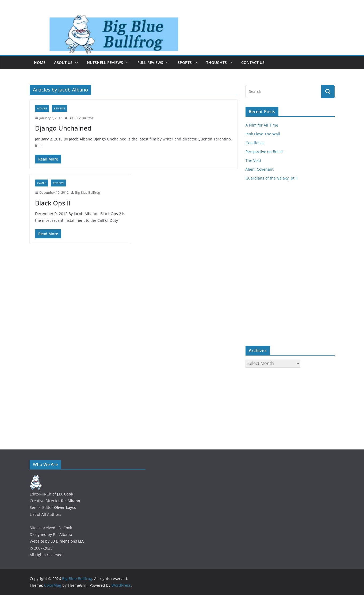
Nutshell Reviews (105, 62)
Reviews (60, 108)
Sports (185, 62)
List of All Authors (45, 514)
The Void (253, 160)
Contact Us (253, 62)
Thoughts (217, 62)
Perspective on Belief (264, 152)
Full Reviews (150, 62)
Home (40, 62)
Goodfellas (255, 143)
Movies (42, 108)
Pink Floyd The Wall (263, 134)
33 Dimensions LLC (67, 541)
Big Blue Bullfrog (81, 118)
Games (42, 183)
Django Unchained (63, 128)
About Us (63, 62)
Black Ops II (53, 203)
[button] (75, 63)
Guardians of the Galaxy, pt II (272, 178)
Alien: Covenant (260, 169)
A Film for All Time (262, 125)
